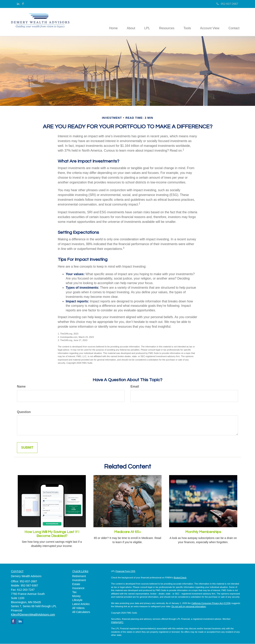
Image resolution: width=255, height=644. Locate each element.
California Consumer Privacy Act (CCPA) (211, 603)
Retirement (79, 577)
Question (24, 412)
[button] (127, 22)
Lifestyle (77, 600)
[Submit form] (27, 448)
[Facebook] (23, 4)
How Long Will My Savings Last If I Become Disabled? (52, 534)
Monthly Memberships (203, 532)
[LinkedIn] (18, 4)
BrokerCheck (180, 578)
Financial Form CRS (125, 572)
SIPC (121, 623)
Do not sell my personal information (189, 607)
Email (135, 387)
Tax (75, 592)
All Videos (78, 608)
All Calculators (81, 612)
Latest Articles (81, 604)
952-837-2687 (227, 4)
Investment (79, 581)
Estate (76, 585)
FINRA (114, 623)
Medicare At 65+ (127, 532)
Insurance (78, 588)
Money (76, 596)
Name (21, 387)
